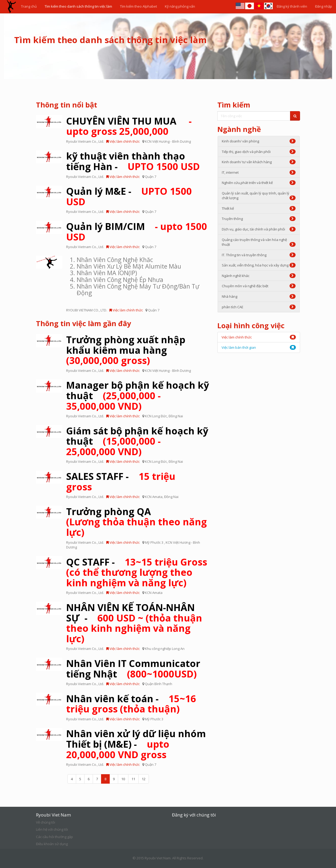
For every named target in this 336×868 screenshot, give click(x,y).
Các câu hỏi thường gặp (54, 837)
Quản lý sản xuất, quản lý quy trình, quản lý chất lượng (259, 196)
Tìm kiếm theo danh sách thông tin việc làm (78, 6)
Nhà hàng (259, 296)
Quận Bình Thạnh (159, 684)
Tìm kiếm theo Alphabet (138, 6)
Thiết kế (259, 208)
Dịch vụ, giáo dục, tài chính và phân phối (259, 229)
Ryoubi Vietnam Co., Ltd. (85, 141)
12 (144, 779)
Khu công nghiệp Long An (165, 649)
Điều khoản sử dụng (52, 844)
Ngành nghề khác (259, 276)
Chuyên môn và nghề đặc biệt (259, 286)
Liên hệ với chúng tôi (52, 829)
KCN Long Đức (156, 416)
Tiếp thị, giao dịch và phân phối (259, 152)
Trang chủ (29, 6)
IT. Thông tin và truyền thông (259, 255)
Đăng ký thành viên (292, 6)
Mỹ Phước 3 (154, 542)
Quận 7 (151, 177)
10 (123, 779)
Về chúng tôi (46, 822)
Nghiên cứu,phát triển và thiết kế (259, 183)
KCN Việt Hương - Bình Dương (168, 141)
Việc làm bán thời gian (239, 347)
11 (133, 779)
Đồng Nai (176, 416)
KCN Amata (154, 497)
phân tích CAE (259, 307)
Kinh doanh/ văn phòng (259, 141)
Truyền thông (259, 219)
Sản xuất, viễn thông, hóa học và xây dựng (259, 265)
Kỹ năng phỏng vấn (180, 6)
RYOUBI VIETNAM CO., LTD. (87, 310)
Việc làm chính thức (123, 141)
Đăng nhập (324, 6)
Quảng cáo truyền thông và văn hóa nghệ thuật (259, 242)
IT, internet (259, 172)
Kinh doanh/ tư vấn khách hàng (259, 162)
